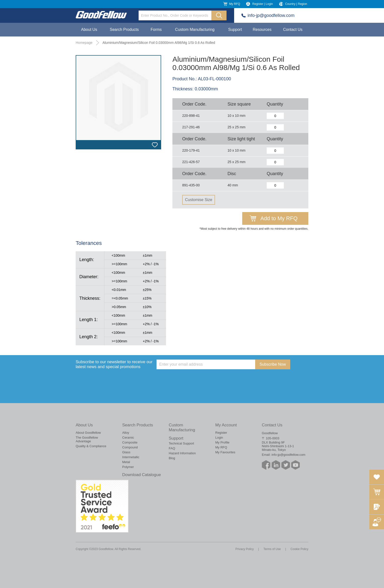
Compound (130, 447)
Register (221, 433)
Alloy (126, 433)
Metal (126, 462)
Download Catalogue (142, 475)
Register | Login (263, 4)
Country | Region (296, 4)
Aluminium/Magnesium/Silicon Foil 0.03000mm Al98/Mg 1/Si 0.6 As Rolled (159, 43)
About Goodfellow (88, 433)
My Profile (222, 442)
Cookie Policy (299, 549)
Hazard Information (182, 453)
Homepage (84, 43)
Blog (172, 458)
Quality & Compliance (91, 446)
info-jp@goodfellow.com (271, 15)
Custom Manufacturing (195, 30)
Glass (126, 452)
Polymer (128, 467)
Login (219, 438)
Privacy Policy (245, 549)
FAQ (172, 448)
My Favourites (225, 452)
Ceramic (128, 438)
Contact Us (293, 30)
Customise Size (198, 200)
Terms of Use (272, 549)
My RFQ (235, 4)
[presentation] (194, 379)
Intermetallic (131, 457)
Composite (130, 442)
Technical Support (181, 443)
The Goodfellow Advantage (87, 439)
